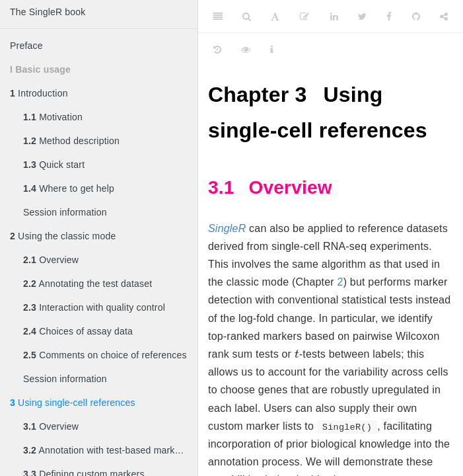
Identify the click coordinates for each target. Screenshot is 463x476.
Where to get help (69, 188)
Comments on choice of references (105, 355)
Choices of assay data (78, 331)
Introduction (39, 93)
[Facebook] (389, 17)
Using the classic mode (63, 236)
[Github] (416, 17)
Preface (26, 46)
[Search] (247, 17)
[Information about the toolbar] (272, 50)
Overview (51, 260)
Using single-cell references (73, 403)
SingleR (227, 228)
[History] (217, 50)
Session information (65, 212)
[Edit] (304, 17)
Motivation (53, 117)
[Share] (444, 17)
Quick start (54, 165)
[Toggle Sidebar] (218, 17)
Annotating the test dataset (88, 284)
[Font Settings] (275, 17)
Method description (71, 141)
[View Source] (246, 50)
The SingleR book (48, 12)
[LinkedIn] (334, 17)
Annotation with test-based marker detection (110, 450)
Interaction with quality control (94, 307)
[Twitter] (362, 17)
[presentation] (297, 353)
